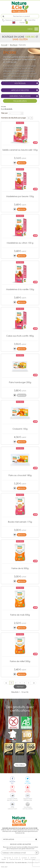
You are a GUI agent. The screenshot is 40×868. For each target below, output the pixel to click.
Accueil (4, 45)
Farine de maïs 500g (20, 615)
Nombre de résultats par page (13, 118)
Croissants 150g (20, 429)
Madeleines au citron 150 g (20, 243)
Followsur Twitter (28, 782)
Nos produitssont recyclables (28, 808)
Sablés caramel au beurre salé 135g (20, 150)
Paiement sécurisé (15, 859)
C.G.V (16, 858)
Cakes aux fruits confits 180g (20, 336)
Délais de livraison (30, 859)
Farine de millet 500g (20, 661)
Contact (24, 858)
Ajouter (22, 163)
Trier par (4, 113)
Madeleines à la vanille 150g (20, 289)
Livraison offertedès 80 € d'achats (12, 799)
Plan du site (7, 858)
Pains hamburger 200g (20, 382)
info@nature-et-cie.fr (12, 808)
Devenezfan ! (12, 782)
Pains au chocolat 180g (20, 475)
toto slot (4, 867)
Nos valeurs (20, 765)
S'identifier (32, 20)
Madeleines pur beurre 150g (20, 196)
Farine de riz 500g (20, 568)
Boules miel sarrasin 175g (20, 522)
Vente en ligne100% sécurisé (28, 799)
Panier (24, 23)
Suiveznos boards (12, 791)
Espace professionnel (14, 20)
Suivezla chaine (28, 791)
